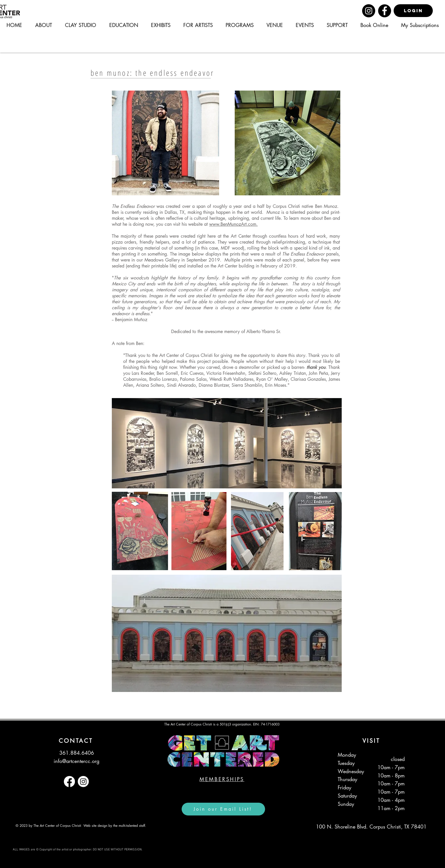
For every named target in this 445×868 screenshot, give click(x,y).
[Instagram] (369, 11)
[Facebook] (385, 11)
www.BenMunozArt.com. (233, 224)
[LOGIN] (413, 11)
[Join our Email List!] (223, 809)
